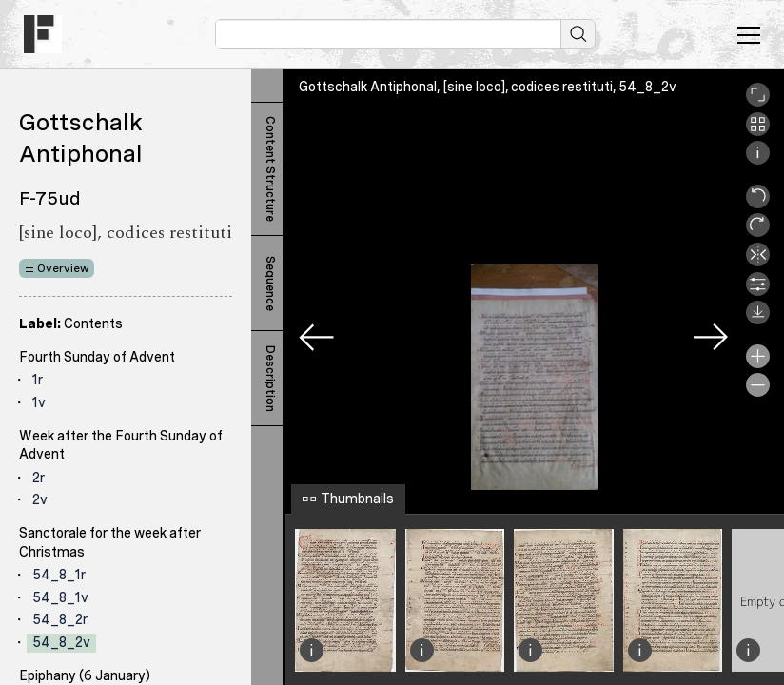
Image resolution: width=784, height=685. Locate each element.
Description (270, 379)
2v (40, 499)
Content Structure (270, 169)
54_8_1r (59, 575)
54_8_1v (60, 597)
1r (38, 380)
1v (39, 402)
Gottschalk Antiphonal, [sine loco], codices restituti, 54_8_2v (488, 87)
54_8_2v (61, 642)
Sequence (270, 284)
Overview (63, 268)
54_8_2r (60, 619)
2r (39, 478)
